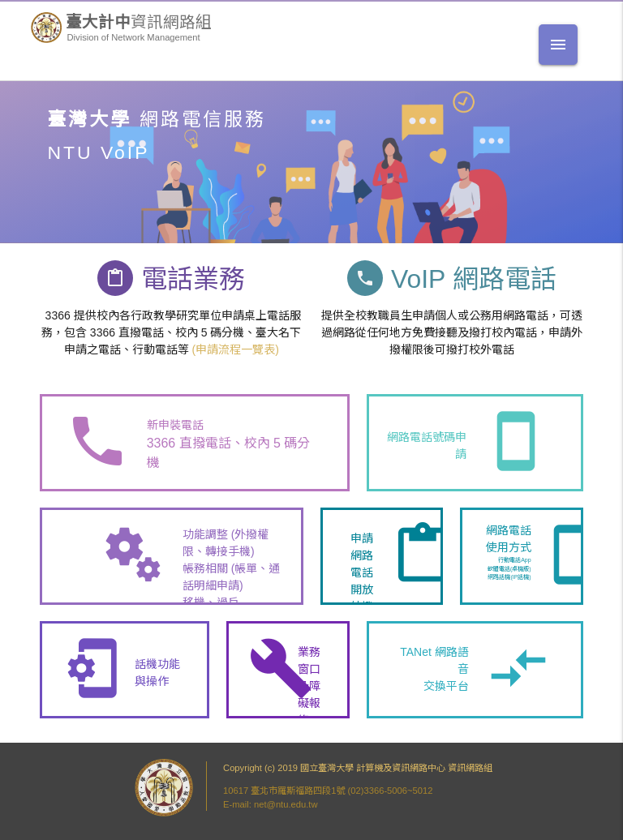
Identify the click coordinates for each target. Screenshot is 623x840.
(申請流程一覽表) (235, 349)
